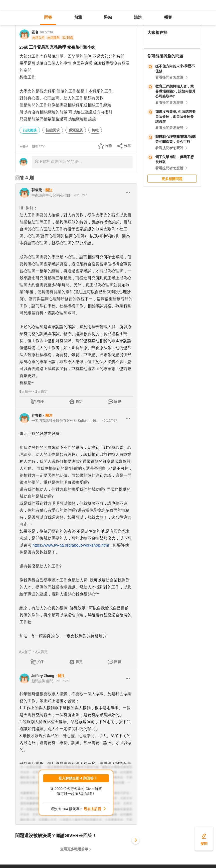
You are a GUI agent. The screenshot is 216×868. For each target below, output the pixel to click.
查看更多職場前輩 (74, 849)
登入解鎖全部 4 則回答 (76, 778)
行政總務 (30, 130)
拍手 (41, 401)
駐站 (108, 17)
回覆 (118, 401)
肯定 (79, 401)
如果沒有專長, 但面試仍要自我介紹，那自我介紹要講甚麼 (176, 116)
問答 (48, 17)
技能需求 (53, 130)
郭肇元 (37, 190)
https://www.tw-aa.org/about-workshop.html (71, 545)
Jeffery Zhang (43, 676)
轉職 (95, 130)
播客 (168, 17)
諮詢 (138, 17)
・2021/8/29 (61, 681)
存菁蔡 (37, 415)
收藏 (108, 146)
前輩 (78, 17)
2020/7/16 (46, 32)
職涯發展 (76, 130)
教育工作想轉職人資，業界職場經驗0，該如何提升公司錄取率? (176, 91)
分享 (127, 146)
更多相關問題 (172, 179)
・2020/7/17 (79, 195)
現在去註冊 (93, 809)
